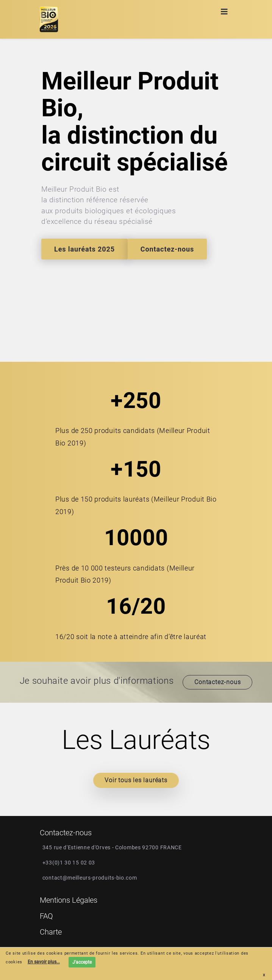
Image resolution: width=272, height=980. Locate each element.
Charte (51, 932)
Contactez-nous (167, 249)
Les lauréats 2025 (84, 249)
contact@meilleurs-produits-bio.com (90, 878)
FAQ (46, 916)
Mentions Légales (69, 900)
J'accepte (82, 962)
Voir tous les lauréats (136, 780)
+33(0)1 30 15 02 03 (69, 863)
